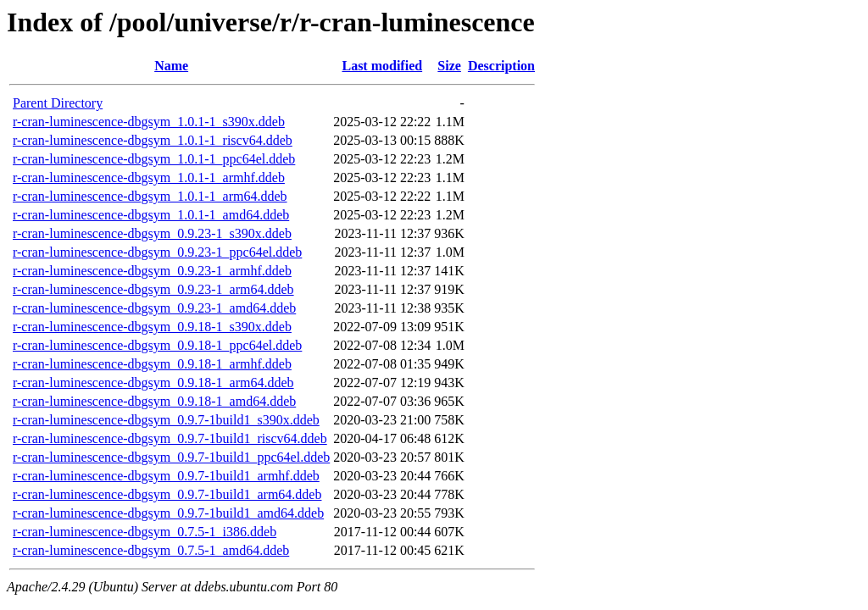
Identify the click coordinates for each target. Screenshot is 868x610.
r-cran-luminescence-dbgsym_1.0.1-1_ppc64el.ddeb (154, 159)
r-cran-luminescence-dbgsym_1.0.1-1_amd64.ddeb (151, 215)
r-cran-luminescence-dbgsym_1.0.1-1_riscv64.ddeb (153, 140)
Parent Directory (58, 103)
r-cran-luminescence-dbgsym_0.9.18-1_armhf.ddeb (152, 364)
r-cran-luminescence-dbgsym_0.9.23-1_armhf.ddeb (152, 271)
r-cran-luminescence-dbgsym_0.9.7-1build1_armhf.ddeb (166, 476)
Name (171, 66)
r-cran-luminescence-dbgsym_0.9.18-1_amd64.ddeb (154, 401)
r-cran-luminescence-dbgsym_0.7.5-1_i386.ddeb (145, 532)
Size (449, 66)
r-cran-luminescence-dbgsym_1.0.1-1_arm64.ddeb (150, 196)
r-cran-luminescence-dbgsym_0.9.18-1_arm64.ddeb (153, 383)
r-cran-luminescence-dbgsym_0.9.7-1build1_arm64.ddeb (167, 494)
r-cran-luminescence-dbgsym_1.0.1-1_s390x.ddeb (149, 122)
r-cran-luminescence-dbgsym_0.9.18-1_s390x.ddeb (152, 327)
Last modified (382, 66)
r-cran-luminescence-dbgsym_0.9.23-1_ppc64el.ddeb (157, 252)
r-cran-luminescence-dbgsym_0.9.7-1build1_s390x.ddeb (166, 420)
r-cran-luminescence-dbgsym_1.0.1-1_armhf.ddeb (149, 177)
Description (501, 66)
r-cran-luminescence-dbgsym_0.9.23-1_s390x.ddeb (152, 233)
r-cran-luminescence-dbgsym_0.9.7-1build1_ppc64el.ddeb (171, 457)
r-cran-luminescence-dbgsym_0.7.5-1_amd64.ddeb (151, 550)
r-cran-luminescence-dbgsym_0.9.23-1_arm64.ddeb (153, 289)
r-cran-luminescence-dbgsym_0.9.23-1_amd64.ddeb (154, 308)
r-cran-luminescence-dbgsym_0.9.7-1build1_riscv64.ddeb (170, 438)
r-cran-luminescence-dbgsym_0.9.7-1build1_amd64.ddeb (168, 513)
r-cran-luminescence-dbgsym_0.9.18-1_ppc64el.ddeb (157, 345)
